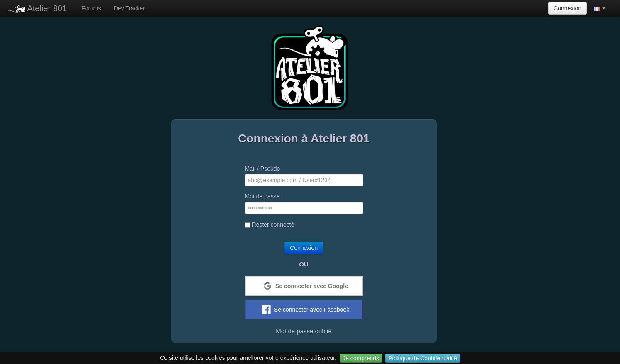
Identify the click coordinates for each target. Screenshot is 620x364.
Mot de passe (262, 196)
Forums (91, 8)
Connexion (567, 8)
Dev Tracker (129, 8)
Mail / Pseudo (263, 169)
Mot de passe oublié (304, 331)
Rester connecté (270, 225)
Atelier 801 (38, 8)
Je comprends (361, 358)
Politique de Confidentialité (423, 358)
